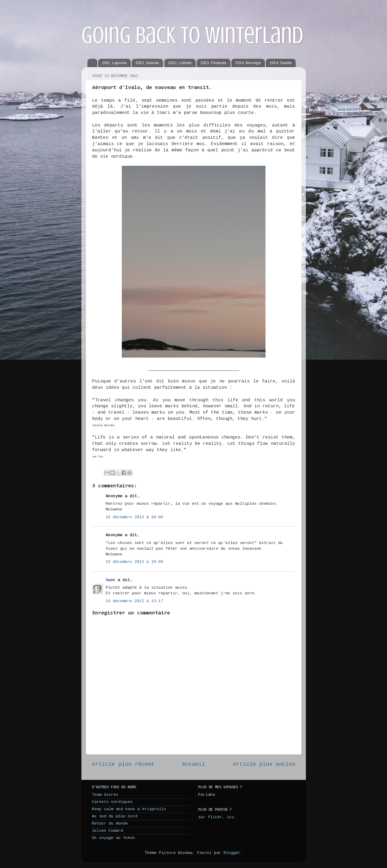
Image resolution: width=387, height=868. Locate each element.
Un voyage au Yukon (113, 838)
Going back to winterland (192, 35)
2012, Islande (147, 63)
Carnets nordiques (112, 802)
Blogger (232, 853)
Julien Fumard (107, 831)
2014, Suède (281, 63)
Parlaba (207, 795)
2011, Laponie (114, 63)
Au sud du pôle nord (115, 816)
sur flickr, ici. (217, 817)
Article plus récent (123, 764)
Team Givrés (105, 795)
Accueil (193, 764)
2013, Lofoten (180, 63)
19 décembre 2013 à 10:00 (134, 517)
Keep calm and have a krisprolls (129, 809)
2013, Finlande (213, 63)
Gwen (110, 580)
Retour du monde (110, 823)
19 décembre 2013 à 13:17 (134, 601)
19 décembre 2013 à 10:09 (134, 562)
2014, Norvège (248, 63)
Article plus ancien (264, 764)
